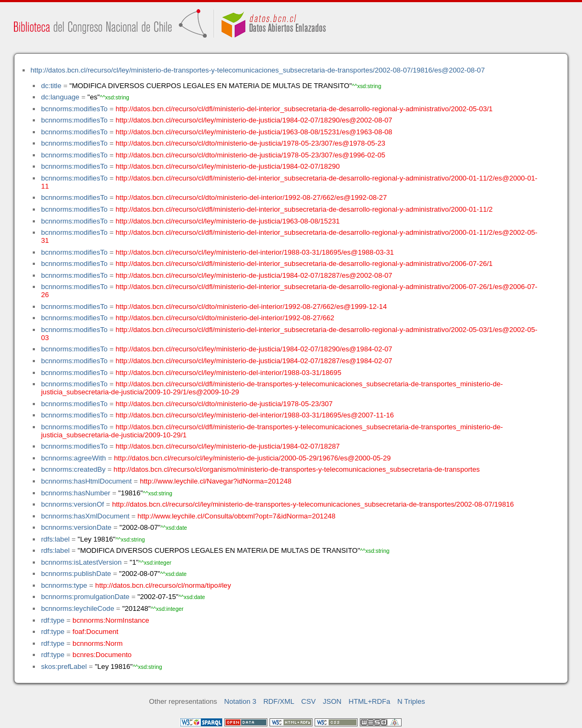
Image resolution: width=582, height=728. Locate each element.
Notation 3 (241, 701)
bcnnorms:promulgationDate (85, 597)
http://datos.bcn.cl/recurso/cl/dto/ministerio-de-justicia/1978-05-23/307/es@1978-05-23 (250, 143)
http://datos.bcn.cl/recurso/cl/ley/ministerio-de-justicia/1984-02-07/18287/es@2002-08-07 (254, 275)
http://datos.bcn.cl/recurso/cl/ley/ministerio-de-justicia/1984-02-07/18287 (228, 446)
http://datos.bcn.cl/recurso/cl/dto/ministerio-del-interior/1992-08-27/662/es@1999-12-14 (251, 307)
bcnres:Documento (102, 655)
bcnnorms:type (64, 585)
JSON (332, 701)
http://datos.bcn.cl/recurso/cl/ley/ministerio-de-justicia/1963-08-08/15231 (228, 221)
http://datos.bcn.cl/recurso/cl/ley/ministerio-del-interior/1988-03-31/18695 (228, 373)
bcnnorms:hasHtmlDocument (86, 481)
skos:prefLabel (64, 666)
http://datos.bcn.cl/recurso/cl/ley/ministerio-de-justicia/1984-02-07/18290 (228, 166)
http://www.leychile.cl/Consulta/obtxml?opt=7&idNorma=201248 (237, 516)
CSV (308, 701)
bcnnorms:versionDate (76, 527)
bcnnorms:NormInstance (111, 620)
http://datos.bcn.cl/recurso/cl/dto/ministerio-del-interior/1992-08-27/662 (225, 318)
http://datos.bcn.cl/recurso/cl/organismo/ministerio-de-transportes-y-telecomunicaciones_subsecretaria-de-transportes (297, 469)
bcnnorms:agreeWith (73, 458)
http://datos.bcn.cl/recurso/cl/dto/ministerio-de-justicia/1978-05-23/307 (224, 404)
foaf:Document (95, 632)
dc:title (51, 86)
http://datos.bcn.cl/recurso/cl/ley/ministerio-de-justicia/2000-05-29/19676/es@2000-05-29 (252, 458)
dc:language (60, 97)
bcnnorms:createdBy (73, 469)
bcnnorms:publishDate (76, 574)
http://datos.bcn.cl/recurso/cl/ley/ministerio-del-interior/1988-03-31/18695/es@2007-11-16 (254, 415)
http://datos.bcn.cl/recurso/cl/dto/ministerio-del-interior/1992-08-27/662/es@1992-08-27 (251, 197)
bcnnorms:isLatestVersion (81, 562)
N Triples (411, 701)
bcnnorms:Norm (97, 643)
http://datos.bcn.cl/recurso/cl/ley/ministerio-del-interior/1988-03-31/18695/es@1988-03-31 (254, 252)
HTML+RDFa (369, 701)
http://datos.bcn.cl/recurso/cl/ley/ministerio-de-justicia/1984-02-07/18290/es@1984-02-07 (254, 349)
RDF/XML (279, 701)
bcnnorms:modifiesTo (74, 109)
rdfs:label (55, 539)
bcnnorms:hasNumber (75, 493)
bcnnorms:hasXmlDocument (85, 516)
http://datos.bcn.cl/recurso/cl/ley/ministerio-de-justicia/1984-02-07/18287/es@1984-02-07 (254, 361)
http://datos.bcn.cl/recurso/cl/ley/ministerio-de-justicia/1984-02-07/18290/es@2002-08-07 (254, 120)
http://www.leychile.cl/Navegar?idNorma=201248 (215, 481)
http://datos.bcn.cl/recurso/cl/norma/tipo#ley (163, 585)
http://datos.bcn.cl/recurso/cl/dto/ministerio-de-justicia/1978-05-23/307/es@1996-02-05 (250, 155)
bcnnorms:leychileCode (77, 608)
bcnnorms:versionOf (72, 504)
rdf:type (53, 620)
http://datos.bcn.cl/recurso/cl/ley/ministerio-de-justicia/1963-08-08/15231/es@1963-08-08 (254, 132)
